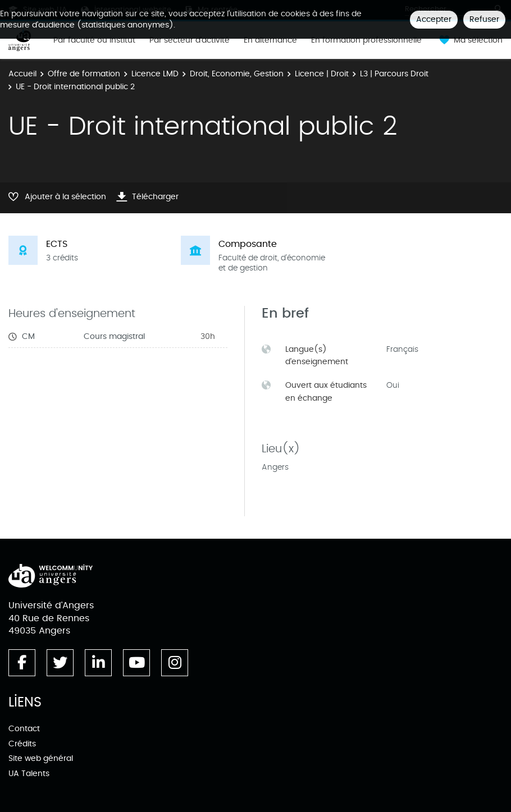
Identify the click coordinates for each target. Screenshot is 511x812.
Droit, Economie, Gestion (237, 74)
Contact (24, 729)
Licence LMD (155, 74)
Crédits (22, 744)
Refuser (484, 19)
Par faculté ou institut (94, 40)
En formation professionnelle (366, 40)
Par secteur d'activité (190, 40)
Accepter (434, 19)
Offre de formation (84, 74)
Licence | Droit (322, 74)
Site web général (41, 758)
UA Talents (29, 774)
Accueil (22, 74)
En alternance (270, 40)
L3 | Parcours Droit (394, 74)
